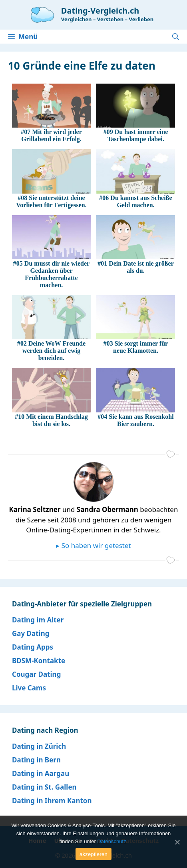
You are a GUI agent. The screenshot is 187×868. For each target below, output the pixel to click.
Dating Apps (33, 647)
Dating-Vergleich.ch (100, 11)
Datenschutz (111, 841)
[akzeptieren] (177, 842)
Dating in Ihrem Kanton (52, 801)
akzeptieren (93, 854)
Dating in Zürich (39, 746)
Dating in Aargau (41, 773)
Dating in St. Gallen (44, 787)
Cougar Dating (36, 674)
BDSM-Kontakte (39, 661)
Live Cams (29, 688)
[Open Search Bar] (176, 37)
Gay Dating (31, 633)
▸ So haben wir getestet (93, 545)
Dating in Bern (36, 760)
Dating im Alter (38, 620)
